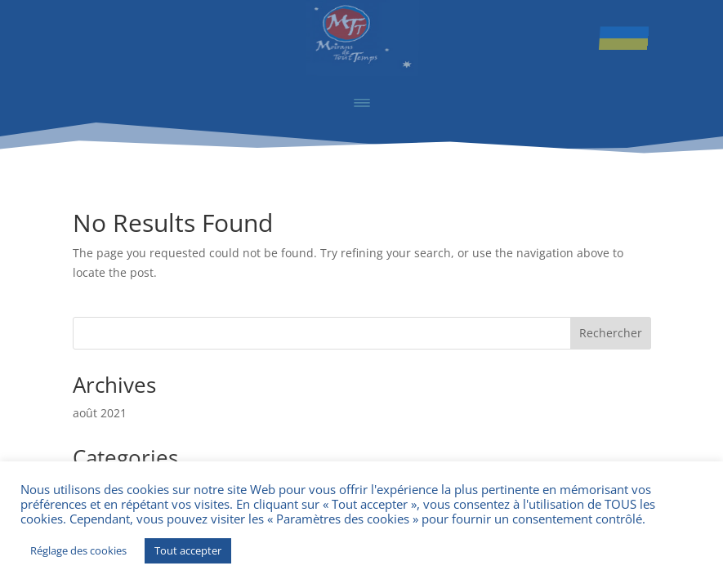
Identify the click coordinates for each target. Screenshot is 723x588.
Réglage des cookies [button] (78, 550)
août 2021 (100, 413)
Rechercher (611, 333)
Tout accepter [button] (188, 550)
